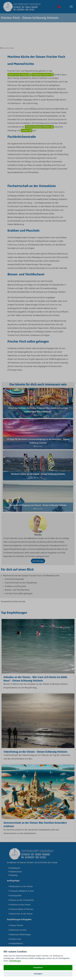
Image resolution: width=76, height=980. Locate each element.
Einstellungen (15, 961)
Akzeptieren (38, 967)
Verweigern (38, 974)
